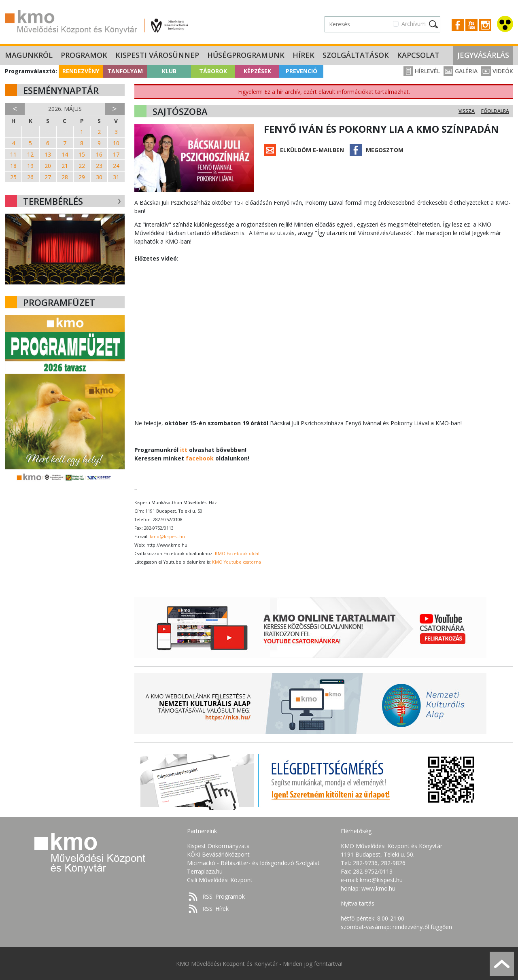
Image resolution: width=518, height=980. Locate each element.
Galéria (461, 71)
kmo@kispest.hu (167, 537)
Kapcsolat (418, 55)
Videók (497, 71)
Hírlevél (422, 71)
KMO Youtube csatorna (237, 562)
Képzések (257, 71)
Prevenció (301, 71)
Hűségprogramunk (246, 55)
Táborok (213, 71)
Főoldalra (495, 111)
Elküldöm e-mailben (312, 150)
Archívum (414, 24)
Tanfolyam (125, 71)
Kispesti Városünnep (157, 55)
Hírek (304, 55)
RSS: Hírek (215, 909)
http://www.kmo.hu (167, 545)
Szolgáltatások (356, 55)
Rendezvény (81, 71)
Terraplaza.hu (205, 871)
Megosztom (385, 150)
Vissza (467, 111)
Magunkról (29, 55)
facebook (200, 458)
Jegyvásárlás (483, 55)
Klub (169, 71)
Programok (84, 55)
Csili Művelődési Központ (220, 880)
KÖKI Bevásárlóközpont (218, 854)
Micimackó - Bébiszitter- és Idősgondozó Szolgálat (253, 863)
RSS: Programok (224, 896)
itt (184, 450)
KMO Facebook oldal (237, 554)
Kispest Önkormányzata (218, 846)
